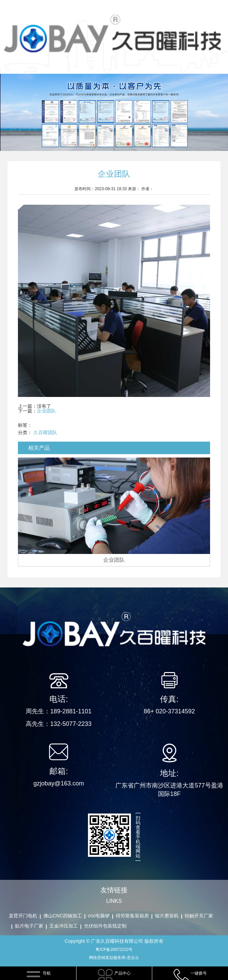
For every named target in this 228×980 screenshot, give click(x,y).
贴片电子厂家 (29, 926)
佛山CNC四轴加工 (63, 916)
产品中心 (122, 973)
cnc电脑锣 (99, 916)
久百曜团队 (45, 432)
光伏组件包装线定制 (105, 926)
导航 (47, 973)
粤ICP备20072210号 (114, 950)
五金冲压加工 (64, 926)
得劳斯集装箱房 (132, 916)
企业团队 (46, 411)
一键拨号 (199, 973)
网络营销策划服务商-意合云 (114, 958)
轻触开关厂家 (199, 916)
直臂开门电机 (23, 916)
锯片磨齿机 (167, 916)
